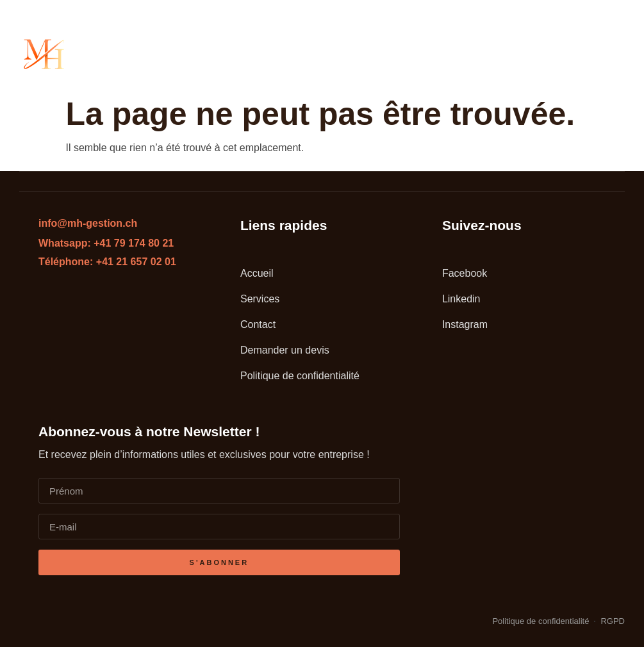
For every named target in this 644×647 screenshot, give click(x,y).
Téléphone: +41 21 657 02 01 (107, 262)
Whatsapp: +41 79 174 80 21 (106, 243)
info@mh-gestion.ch (88, 223)
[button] (612, 54)
